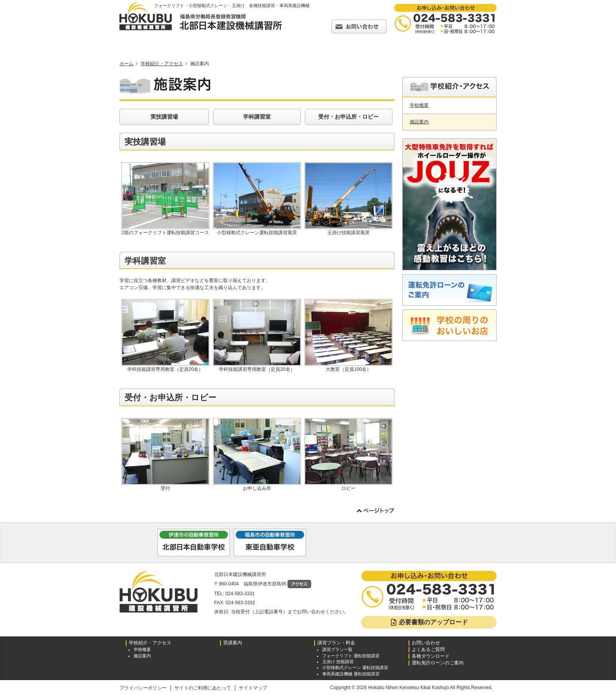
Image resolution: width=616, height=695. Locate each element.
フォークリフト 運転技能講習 (351, 656)
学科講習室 (257, 117)
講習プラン (320, 57)
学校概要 (419, 105)
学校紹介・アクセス (204, 57)
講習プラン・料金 (336, 643)
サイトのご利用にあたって (203, 688)
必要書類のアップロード (429, 622)
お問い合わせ (426, 643)
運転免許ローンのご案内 (438, 663)
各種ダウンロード (453, 57)
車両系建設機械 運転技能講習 (351, 674)
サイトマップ (253, 688)
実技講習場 (164, 117)
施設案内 (419, 122)
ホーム (126, 64)
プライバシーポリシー (143, 688)
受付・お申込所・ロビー (348, 117)
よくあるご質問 (388, 57)
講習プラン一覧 (337, 649)
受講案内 (255, 57)
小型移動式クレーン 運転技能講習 (355, 667)
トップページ (134, 57)
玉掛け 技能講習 (338, 662)
